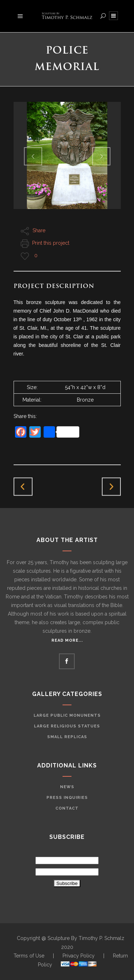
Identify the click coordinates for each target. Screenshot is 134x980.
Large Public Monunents (67, 715)
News (67, 787)
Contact (67, 808)
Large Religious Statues (67, 726)
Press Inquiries (67, 798)
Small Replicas (67, 737)
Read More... (67, 640)
